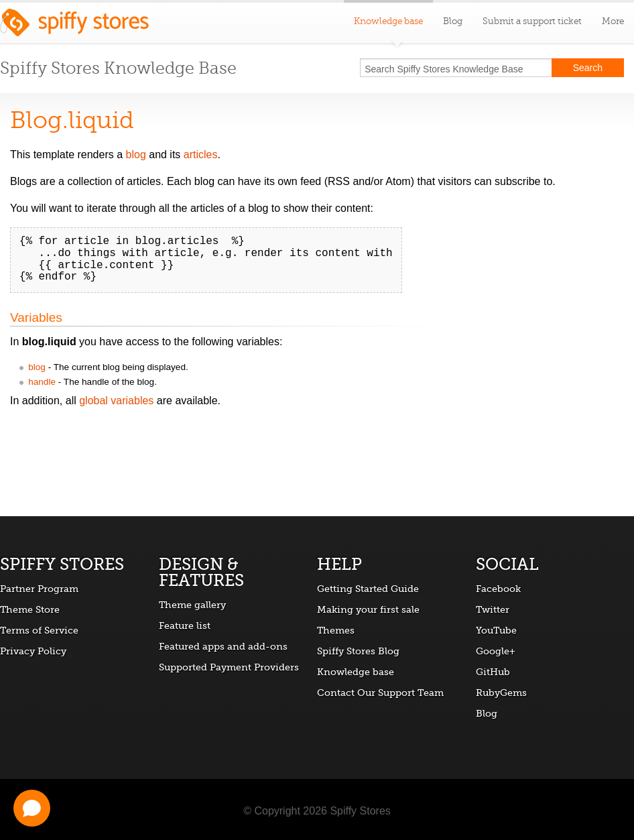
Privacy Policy (33, 651)
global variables (116, 401)
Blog (453, 21)
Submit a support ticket (532, 21)
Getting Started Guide (368, 589)
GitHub (493, 672)
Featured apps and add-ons (223, 646)
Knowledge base (356, 672)
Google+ (496, 651)
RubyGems (501, 693)
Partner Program (39, 589)
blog (136, 155)
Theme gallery (192, 605)
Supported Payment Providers (229, 667)
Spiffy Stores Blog (358, 651)
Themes (336, 630)
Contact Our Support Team (380, 693)
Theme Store (30, 609)
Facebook (498, 589)
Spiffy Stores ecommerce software (74, 26)
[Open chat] (32, 808)
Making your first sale (368, 609)
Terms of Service (39, 630)
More (613, 21)
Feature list (185, 625)
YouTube (496, 630)
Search (588, 68)
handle (42, 382)
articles (201, 155)
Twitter (493, 609)
